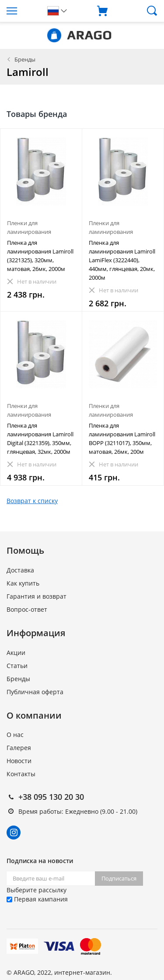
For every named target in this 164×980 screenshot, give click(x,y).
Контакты (21, 774)
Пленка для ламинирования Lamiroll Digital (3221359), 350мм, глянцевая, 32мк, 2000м (40, 439)
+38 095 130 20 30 (51, 797)
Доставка (20, 570)
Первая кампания (37, 899)
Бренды (25, 59)
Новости (19, 761)
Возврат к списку (32, 501)
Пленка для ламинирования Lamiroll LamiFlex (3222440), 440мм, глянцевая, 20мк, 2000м (122, 260)
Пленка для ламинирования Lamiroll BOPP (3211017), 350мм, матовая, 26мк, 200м (122, 439)
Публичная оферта (35, 692)
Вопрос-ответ (27, 609)
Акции (16, 653)
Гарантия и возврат (37, 596)
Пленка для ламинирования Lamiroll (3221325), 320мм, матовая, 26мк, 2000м (40, 256)
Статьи (17, 666)
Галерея (19, 748)
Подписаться (119, 878)
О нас (15, 735)
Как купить (23, 583)
